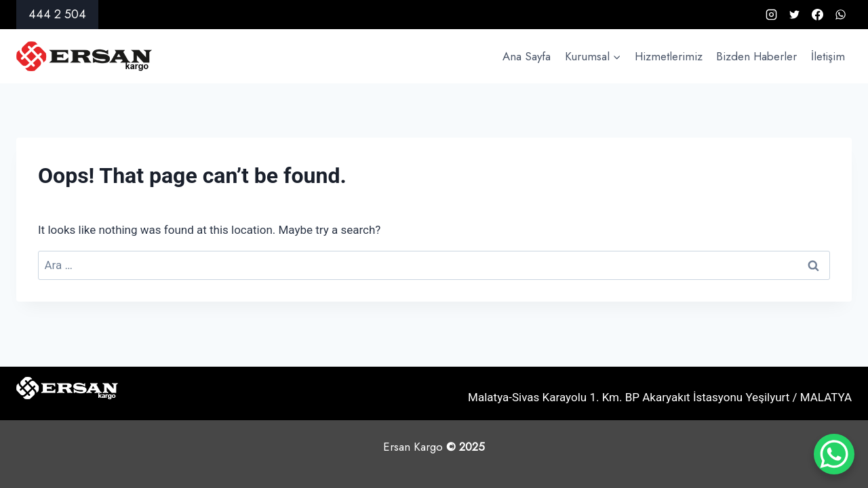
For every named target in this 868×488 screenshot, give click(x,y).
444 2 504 (57, 14)
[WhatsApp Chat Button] (834, 454)
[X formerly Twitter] (794, 15)
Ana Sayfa (527, 56)
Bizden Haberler (756, 56)
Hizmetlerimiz (669, 56)
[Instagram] (771, 15)
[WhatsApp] (840, 15)
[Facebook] (817, 15)
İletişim (828, 56)
